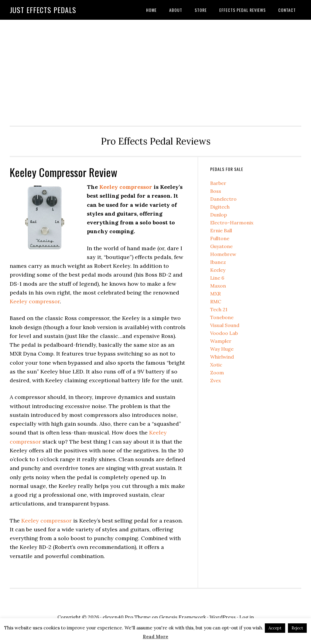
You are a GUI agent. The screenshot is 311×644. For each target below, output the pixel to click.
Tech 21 (219, 309)
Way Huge (222, 349)
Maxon (218, 286)
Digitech (220, 207)
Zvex (215, 380)
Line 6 (217, 278)
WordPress (223, 617)
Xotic (216, 365)
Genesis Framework (183, 617)
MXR (215, 294)
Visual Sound (225, 325)
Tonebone (222, 317)
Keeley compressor (126, 187)
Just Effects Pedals (43, 10)
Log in (247, 617)
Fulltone (220, 238)
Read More (155, 637)
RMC (216, 302)
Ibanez (218, 262)
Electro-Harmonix (232, 223)
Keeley (218, 270)
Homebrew (223, 254)
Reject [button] (297, 628)
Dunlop (219, 215)
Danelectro (223, 199)
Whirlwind (222, 357)
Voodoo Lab (224, 333)
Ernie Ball (221, 230)
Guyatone (221, 246)
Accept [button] (275, 628)
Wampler (221, 341)
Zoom (217, 373)
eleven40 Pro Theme (127, 617)
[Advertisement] (155, 71)
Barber (218, 183)
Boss (216, 191)
